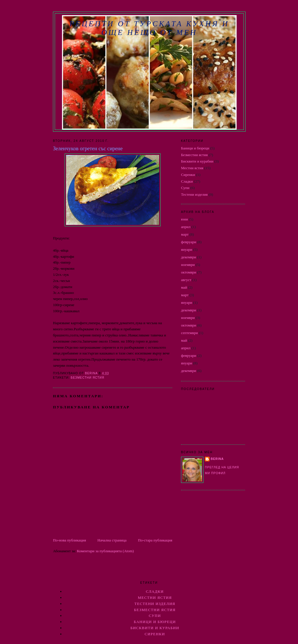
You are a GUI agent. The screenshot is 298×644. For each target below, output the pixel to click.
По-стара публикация (155, 540)
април (186, 227)
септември (189, 333)
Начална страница (112, 540)
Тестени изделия (194, 194)
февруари (189, 242)
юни (185, 219)
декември (189, 257)
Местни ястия (192, 168)
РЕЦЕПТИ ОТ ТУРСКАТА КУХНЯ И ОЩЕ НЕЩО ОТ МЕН (149, 28)
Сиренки (188, 175)
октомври (189, 272)
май (184, 287)
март (185, 234)
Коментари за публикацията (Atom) (105, 551)
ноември (188, 265)
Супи (185, 188)
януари (187, 249)
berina (217, 459)
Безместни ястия (87, 378)
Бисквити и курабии (197, 161)
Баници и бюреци (195, 148)
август (186, 280)
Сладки (187, 181)
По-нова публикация (69, 540)
